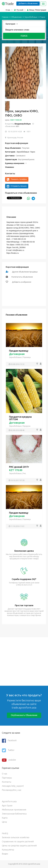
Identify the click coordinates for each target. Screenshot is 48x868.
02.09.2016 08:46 (18, 430)
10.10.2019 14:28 (15, 132)
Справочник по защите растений (18, 841)
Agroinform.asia (9, 801)
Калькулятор (8, 850)
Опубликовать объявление (24, 715)
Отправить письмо (17, 186)
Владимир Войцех (23, 124)
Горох (43, 17)
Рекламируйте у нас (12, 790)
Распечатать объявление (22, 277)
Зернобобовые (31, 17)
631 (17, 126)
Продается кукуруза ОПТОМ (20, 418)
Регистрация (41, 10)
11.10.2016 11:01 (18, 526)
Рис (25, 473)
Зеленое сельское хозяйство (16, 837)
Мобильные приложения (14, 810)
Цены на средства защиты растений (19, 846)
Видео (5, 854)
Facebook (9, 741)
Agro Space (7, 806)
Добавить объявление (28, 3)
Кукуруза (27, 426)
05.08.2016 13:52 (18, 364)
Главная (5, 17)
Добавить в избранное (21, 282)
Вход (32, 10)
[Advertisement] (24, 661)
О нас (5, 774)
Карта (5, 818)
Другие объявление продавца (25, 272)
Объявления (16, 17)
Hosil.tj (5, 833)
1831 (29, 132)
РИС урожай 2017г (19, 467)
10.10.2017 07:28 (18, 480)
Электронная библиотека (14, 814)
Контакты (7, 782)
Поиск (24, 36)
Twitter (8, 750)
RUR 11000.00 (16, 120)
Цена (4, 822)
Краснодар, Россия (15, 138)
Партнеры (7, 778)
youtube (9, 760)
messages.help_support (13, 786)
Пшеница (27, 357)
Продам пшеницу (19, 351)
